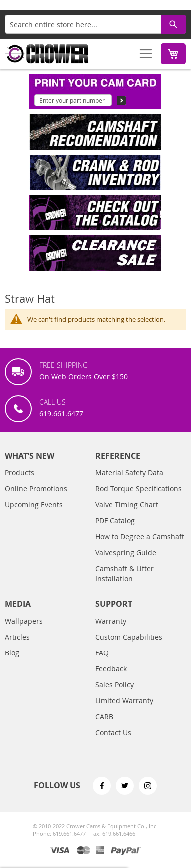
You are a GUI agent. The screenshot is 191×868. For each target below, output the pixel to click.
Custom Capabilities (129, 637)
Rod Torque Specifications (139, 489)
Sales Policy (115, 685)
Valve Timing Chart (127, 505)
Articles (17, 637)
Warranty (111, 621)
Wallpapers (24, 621)
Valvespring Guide (126, 552)
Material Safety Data (129, 473)
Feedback (111, 669)
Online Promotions (36, 489)
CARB (104, 717)
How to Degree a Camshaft (140, 537)
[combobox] (95, 24)
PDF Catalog (115, 521)
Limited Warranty (124, 701)
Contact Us (113, 733)
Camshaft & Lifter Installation (125, 573)
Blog (12, 653)
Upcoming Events (34, 505)
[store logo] (47, 54)
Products (20, 473)
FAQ (102, 653)
